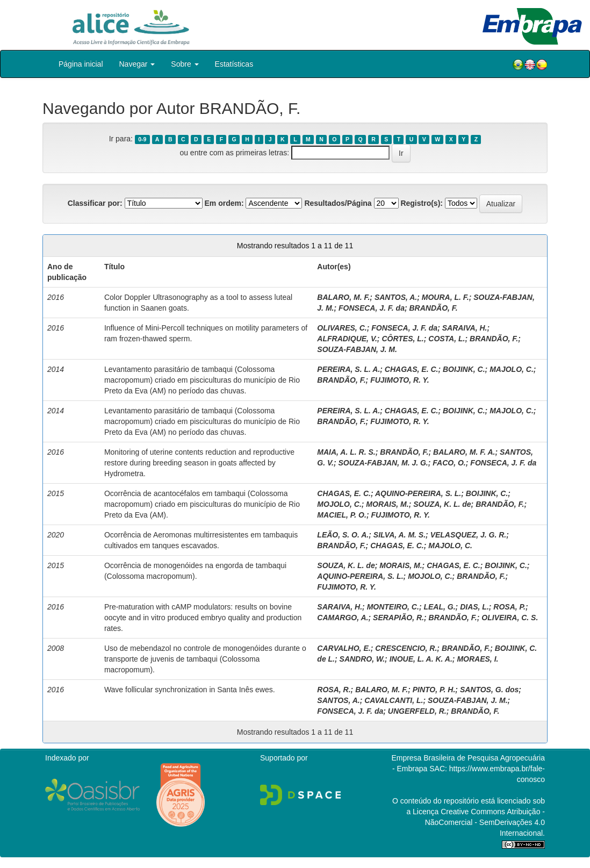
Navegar (137, 64)
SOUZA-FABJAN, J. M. (357, 349)
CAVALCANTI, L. (394, 700)
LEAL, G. (439, 607)
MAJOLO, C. (512, 369)
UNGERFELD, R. (417, 711)
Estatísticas (234, 64)
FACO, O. (449, 463)
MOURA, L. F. (445, 297)
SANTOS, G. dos (489, 690)
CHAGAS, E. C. (412, 369)
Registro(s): (422, 203)
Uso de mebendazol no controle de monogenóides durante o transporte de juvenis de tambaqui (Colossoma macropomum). (205, 659)
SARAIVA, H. (465, 328)
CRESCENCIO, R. (406, 648)
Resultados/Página (338, 203)
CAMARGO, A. (343, 618)
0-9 (142, 139)
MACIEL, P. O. (342, 515)
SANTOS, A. (396, 297)
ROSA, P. (509, 607)
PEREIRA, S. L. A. (348, 369)
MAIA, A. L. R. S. (346, 452)
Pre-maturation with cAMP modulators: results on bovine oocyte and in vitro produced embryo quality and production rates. (203, 618)
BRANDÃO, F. (434, 308)
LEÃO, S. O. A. (343, 535)
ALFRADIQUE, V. (347, 339)
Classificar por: (95, 203)
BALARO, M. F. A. (464, 452)
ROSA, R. (334, 690)
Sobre (185, 64)
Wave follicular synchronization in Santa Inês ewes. (190, 690)
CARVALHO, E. (344, 648)
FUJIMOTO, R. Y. (400, 380)
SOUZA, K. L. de (442, 504)
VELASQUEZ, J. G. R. (469, 535)
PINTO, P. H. (434, 690)
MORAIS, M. (387, 504)
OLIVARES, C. (342, 328)
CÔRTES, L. (402, 339)
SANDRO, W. (362, 659)
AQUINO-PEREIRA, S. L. (418, 493)
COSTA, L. (447, 339)
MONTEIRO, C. (393, 607)
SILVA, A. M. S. (400, 535)
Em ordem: (224, 203)
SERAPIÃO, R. (398, 618)
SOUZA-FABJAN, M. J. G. (383, 463)
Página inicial (81, 64)
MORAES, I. (477, 659)
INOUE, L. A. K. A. (421, 659)
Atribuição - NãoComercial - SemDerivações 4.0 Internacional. (485, 822)
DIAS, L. (474, 607)
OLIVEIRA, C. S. (510, 618)
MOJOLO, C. (339, 504)
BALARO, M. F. (343, 297)
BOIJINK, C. (464, 369)
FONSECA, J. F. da (372, 308)
